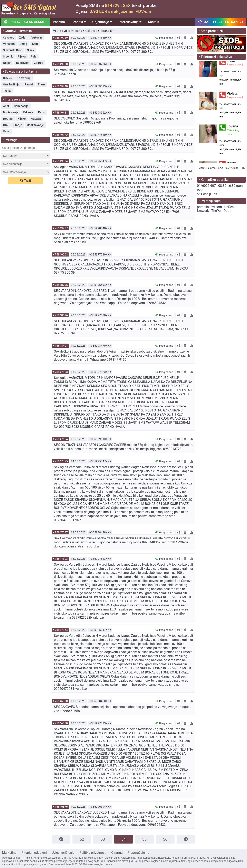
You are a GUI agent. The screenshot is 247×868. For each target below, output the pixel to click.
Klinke (22, 119)
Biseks (7, 78)
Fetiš (41, 112)
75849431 (61, 113)
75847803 (61, 372)
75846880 (61, 723)
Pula (34, 56)
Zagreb (39, 63)
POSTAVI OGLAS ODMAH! (25, 22)
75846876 (61, 807)
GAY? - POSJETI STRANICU (221, 22)
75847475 (61, 461)
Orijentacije (102, 22)
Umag (23, 44)
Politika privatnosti (93, 853)
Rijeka (22, 56)
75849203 (61, 254)
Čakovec (9, 38)
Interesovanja (130, 22)
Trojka (7, 91)
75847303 (61, 559)
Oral (6, 125)
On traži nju (24, 78)
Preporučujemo (139, 853)
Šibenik (8, 56)
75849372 (61, 135)
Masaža (36, 119)
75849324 (61, 161)
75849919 (61, 38)
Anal (6, 106)
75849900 (61, 64)
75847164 (61, 630)
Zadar (23, 38)
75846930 (61, 701)
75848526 (61, 315)
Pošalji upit (209, 194)
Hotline (8, 119)
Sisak (31, 50)
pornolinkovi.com (209, 207)
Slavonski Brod (13, 50)
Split (35, 44)
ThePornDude (221, 211)
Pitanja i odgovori (34, 853)
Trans (42, 84)
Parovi (29, 84)
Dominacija (21, 106)
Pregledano (164, 38)
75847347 (61, 532)
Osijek (7, 63)
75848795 (61, 285)
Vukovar (37, 38)
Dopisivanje (11, 112)
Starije (18, 125)
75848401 (61, 346)
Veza (6, 131)
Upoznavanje (35, 125)
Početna (59, 22)
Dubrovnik (23, 63)
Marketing (9, 853)
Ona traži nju (11, 84)
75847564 (61, 439)
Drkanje (28, 112)
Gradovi (79, 22)
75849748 (61, 86)
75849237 (61, 228)
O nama (117, 853)
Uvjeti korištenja (63, 853)
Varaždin (9, 44)
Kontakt (154, 22)
